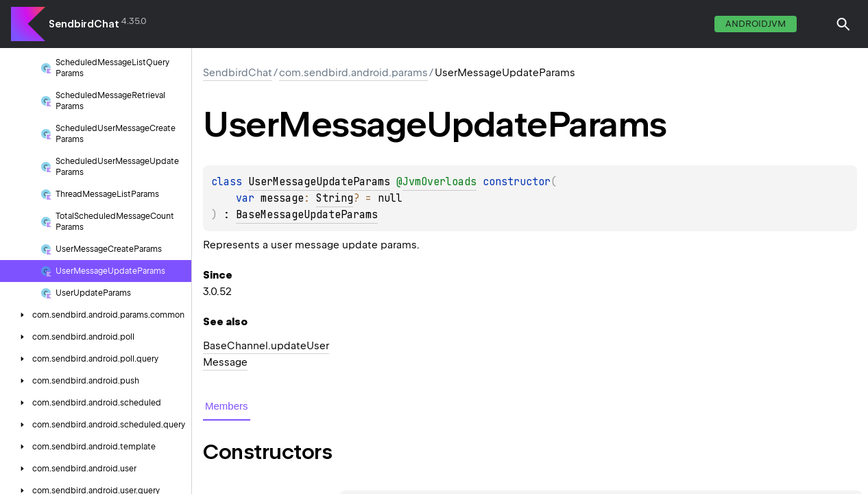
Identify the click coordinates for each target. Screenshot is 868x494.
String (335, 198)
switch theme (816, 24)
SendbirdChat (84, 24)
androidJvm (756, 24)
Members (227, 406)
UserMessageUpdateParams (319, 182)
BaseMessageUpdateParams (307, 215)
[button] (843, 24)
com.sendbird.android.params (353, 73)
